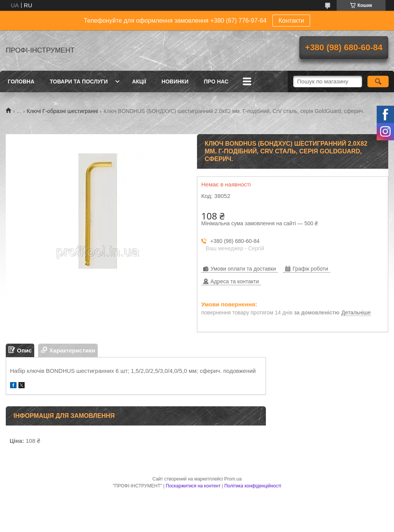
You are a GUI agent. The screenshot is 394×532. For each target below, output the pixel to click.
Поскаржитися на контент (193, 486)
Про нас (216, 81)
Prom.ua (233, 479)
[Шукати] (378, 81)
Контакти (291, 21)
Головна (21, 81)
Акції (139, 81)
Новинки (175, 81)
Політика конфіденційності (253, 486)
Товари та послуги (79, 81)
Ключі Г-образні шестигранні (63, 111)
